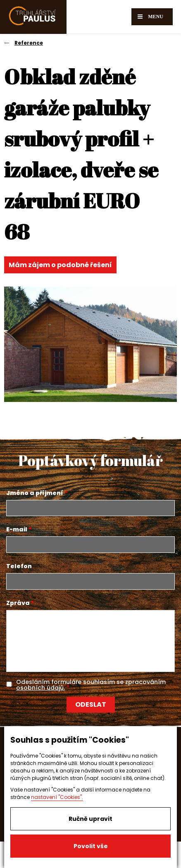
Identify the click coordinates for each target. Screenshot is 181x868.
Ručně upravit (90, 819)
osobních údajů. (40, 688)
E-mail (17, 529)
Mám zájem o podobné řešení (60, 265)
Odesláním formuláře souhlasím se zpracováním (91, 685)
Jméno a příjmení (35, 493)
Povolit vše (91, 846)
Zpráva (18, 603)
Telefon (19, 566)
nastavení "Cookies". (57, 797)
